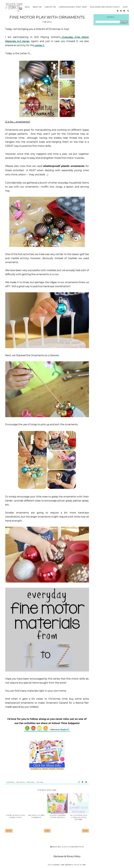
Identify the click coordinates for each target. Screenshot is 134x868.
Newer (9, 831)
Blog (27, 7)
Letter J (39, 45)
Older (85, 831)
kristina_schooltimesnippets (67, 847)
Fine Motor (20, 782)
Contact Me (50, 7)
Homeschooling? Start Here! (73, 7)
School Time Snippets (63, 865)
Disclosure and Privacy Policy (105, 7)
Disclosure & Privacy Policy (67, 856)
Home (47, 831)
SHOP (125, 7)
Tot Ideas (40, 782)
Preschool (31, 782)
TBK (84, 865)
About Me (37, 7)
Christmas (10, 782)
